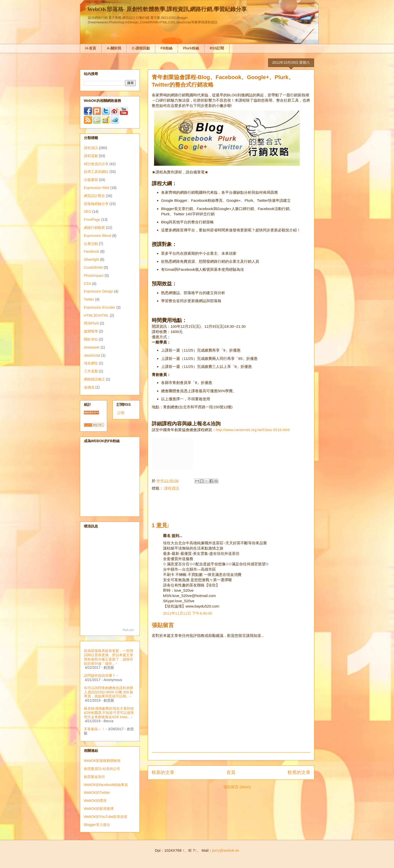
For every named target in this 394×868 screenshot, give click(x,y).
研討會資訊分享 (96, 164)
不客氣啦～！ (94, 729)
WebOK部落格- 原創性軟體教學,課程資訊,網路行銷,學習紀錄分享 (167, 9)
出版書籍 (91, 180)
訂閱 (121, 413)
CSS (88, 284)
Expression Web (97, 188)
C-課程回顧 (141, 48)
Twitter (89, 299)
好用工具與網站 (96, 172)
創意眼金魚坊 (94, 777)
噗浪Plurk (91, 323)
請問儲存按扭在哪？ (100, 676)
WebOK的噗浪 (95, 800)
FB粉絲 (166, 48)
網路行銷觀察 (94, 228)
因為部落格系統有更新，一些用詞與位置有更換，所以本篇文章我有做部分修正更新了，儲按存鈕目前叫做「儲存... (109, 657)
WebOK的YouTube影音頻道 (106, 817)
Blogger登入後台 (97, 825)
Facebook (92, 251)
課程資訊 (172, 488)
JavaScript (92, 355)
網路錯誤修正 (94, 379)
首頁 (231, 772)
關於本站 (91, 339)
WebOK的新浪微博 (99, 809)
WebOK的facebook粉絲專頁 (106, 785)
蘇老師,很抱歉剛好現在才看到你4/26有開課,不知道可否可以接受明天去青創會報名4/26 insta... (109, 713)
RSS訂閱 (217, 48)
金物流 (89, 387)
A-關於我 (114, 48)
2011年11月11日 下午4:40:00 (188, 613)
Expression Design (99, 291)
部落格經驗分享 (96, 204)
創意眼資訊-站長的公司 (102, 769)
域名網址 (91, 363)
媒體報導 (91, 331)
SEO (88, 212)
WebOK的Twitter (97, 792)
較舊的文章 (299, 772)
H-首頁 (91, 48)
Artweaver (92, 347)
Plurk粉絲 (191, 48)
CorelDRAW (93, 268)
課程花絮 (91, 156)
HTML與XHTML (96, 315)
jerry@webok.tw (226, 850)
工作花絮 (91, 371)
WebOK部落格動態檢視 (102, 761)
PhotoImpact (94, 276)
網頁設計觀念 (94, 196)
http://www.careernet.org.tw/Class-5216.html (253, 430)
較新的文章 (163, 772)
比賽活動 (91, 244)
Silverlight (92, 259)
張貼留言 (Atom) (237, 787)
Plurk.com (128, 630)
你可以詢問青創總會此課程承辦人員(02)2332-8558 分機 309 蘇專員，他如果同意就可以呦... (109, 692)
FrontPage (92, 220)
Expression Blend (98, 236)
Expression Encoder (100, 307)
